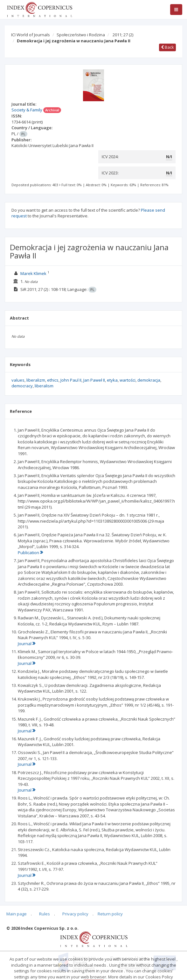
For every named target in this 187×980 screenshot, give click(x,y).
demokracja (149, 380)
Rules (45, 914)
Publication (30, 553)
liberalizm (36, 380)
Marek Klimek (33, 273)
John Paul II (71, 380)
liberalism (44, 386)
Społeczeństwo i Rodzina (81, 35)
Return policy (110, 914)
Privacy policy (75, 914)
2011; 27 (123, 35)
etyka (112, 380)
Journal (27, 644)
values (18, 380)
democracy (22, 386)
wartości (128, 380)
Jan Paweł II (94, 380)
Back (167, 47)
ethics (53, 380)
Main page (17, 914)
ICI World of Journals (31, 35)
